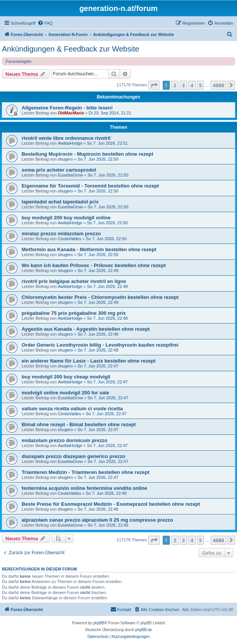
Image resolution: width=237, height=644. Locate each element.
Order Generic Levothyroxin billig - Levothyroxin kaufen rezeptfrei (100, 345)
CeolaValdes (69, 239)
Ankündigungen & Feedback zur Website (71, 49)
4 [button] (192, 85)
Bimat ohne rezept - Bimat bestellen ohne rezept (79, 424)
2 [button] (175, 85)
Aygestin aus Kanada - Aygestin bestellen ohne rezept (86, 329)
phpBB (99, 623)
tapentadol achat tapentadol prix (60, 202)
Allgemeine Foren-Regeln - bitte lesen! (67, 108)
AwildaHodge (70, 143)
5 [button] (200, 85)
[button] (154, 85)
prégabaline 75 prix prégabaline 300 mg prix (74, 313)
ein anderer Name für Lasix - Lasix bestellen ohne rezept (89, 361)
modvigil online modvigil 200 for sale (65, 393)
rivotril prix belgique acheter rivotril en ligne (74, 281)
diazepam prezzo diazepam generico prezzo (73, 456)
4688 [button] (218, 85)
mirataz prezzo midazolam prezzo (61, 234)
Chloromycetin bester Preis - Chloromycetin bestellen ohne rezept (100, 297)
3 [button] (183, 85)
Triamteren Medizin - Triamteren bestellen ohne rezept (86, 472)
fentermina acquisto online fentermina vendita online (84, 488)
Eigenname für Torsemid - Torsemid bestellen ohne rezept (90, 186)
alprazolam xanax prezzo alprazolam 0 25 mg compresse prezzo (97, 520)
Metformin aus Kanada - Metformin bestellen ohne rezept (89, 249)
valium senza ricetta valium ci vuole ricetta (72, 409)
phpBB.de (144, 630)
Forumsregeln (19, 61)
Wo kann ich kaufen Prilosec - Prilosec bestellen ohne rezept (94, 265)
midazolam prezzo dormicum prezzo (64, 440)
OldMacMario (71, 113)
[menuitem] (45, 23)
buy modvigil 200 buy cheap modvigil (66, 377)
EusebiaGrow (70, 175)
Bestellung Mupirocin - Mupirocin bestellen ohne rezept (87, 154)
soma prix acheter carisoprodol (59, 170)
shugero (65, 159)
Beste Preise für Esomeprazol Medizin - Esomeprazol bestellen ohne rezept (111, 504)
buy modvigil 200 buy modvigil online (66, 218)
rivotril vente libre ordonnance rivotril (66, 138)
